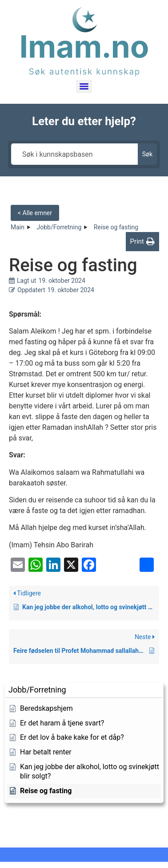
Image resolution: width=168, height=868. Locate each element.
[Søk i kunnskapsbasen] (74, 154)
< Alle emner (35, 213)
